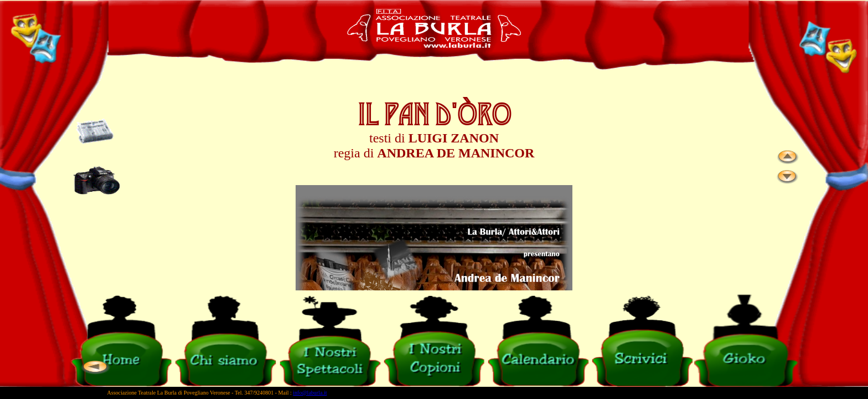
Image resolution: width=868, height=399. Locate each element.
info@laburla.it (310, 393)
